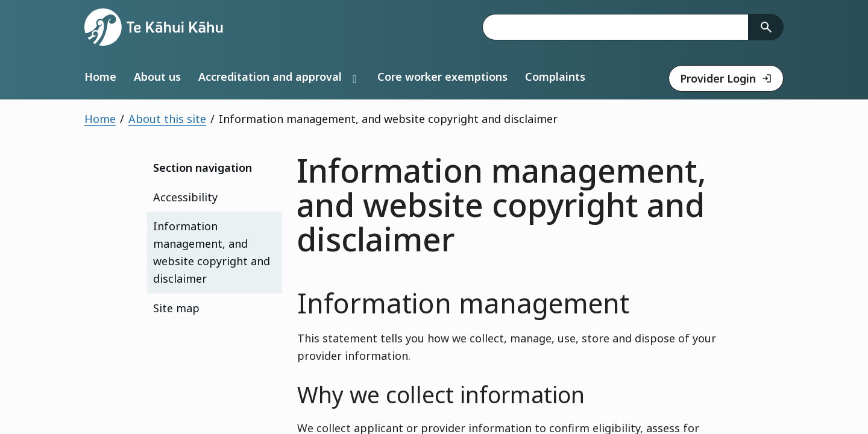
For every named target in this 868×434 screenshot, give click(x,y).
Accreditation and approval (270, 77)
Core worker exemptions (442, 77)
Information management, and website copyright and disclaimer (212, 252)
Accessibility (185, 197)
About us (157, 77)
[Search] (766, 27)
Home (100, 77)
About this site (167, 119)
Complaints (555, 77)
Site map (176, 308)
